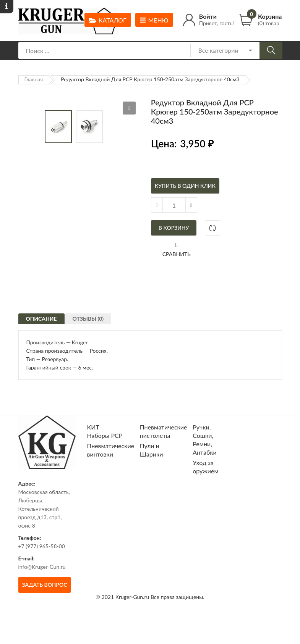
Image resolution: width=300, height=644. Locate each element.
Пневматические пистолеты (164, 455)
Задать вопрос (45, 608)
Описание (41, 346)
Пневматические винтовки (111, 474)
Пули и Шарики (152, 474)
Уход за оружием (206, 490)
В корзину (174, 228)
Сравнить (177, 254)
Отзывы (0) (92, 348)
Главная (34, 79)
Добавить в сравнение (212, 228)
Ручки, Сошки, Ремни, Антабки (205, 463)
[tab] (41, 345)
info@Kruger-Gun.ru (42, 590)
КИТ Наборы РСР (105, 455)
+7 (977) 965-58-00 (42, 570)
